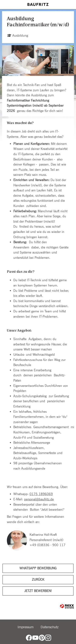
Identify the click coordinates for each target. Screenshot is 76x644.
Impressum (26, 627)
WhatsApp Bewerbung (38, 568)
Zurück (38, 580)
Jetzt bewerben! (38, 591)
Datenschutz (50, 627)
